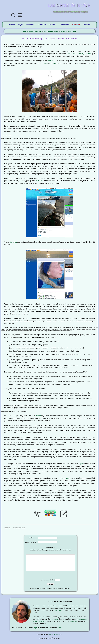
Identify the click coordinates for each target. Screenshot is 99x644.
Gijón (81, 464)
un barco (55, 622)
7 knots (89, 54)
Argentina (74, 625)
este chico (40, 181)
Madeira (50, 61)
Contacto (59, 638)
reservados (52, 638)
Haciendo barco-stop (68, 31)
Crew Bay (80, 54)
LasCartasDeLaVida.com (32, 31)
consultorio (58, 614)
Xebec (39, 416)
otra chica (13, 242)
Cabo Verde (43, 63)
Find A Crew (71, 54)
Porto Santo (65, 478)
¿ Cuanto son (46, 583)
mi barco (54, 63)
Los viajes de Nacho (51, 31)
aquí (35, 631)
